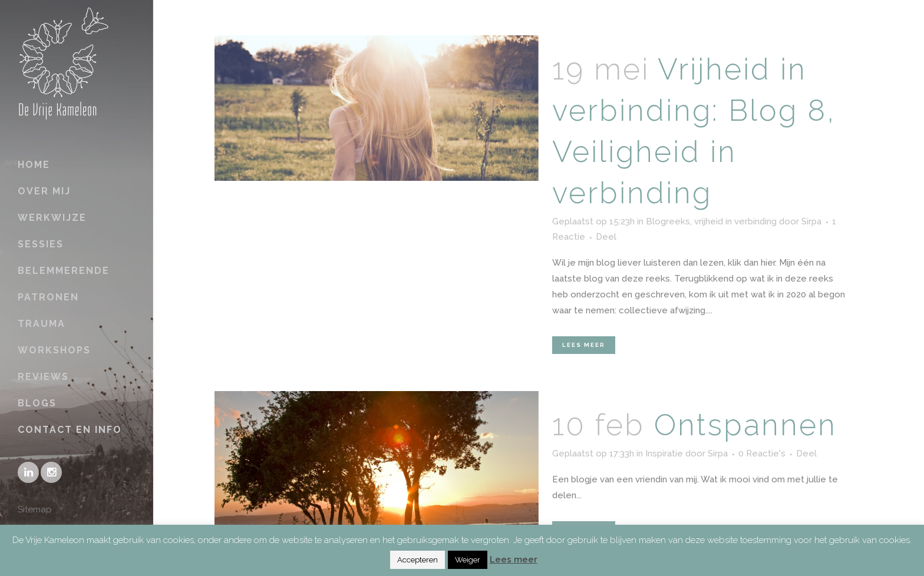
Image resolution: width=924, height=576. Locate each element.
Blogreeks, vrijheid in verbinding (711, 221)
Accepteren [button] (418, 560)
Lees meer (584, 345)
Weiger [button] (468, 560)
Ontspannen (745, 425)
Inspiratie (664, 453)
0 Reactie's (762, 453)
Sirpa (811, 221)
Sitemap (35, 509)
